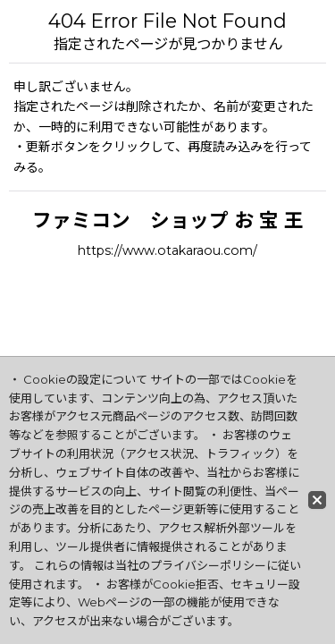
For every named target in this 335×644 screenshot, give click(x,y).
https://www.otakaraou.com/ (167, 250)
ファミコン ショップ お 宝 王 (168, 220)
